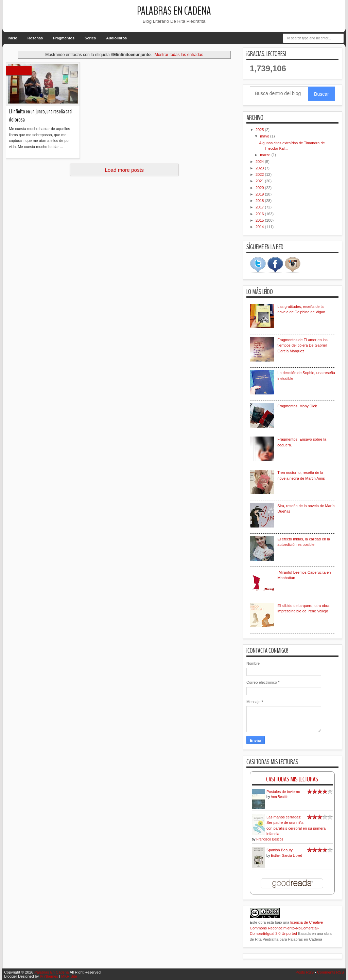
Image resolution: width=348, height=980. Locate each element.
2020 (260, 188)
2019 (260, 194)
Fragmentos (64, 38)
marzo (266, 155)
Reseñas (35, 38)
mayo (265, 136)
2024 (260, 162)
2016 (260, 214)
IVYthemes (49, 976)
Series (90, 38)
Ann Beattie (280, 797)
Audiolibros (116, 38)
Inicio (12, 38)
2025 (260, 130)
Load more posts (124, 170)
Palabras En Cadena (174, 11)
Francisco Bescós (270, 839)
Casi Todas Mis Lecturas (292, 779)
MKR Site (69, 976)
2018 (260, 201)
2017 (260, 207)
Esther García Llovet (286, 856)
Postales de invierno (283, 792)
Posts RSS (305, 972)
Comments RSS (330, 972)
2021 (260, 181)
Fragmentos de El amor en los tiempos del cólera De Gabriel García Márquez (302, 345)
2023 (260, 168)
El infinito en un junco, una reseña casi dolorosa (41, 116)
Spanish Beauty (280, 850)
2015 (260, 220)
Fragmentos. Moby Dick (297, 406)
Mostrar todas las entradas (179, 55)
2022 (260, 174)
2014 (260, 227)
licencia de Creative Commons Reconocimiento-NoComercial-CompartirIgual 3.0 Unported (286, 928)
